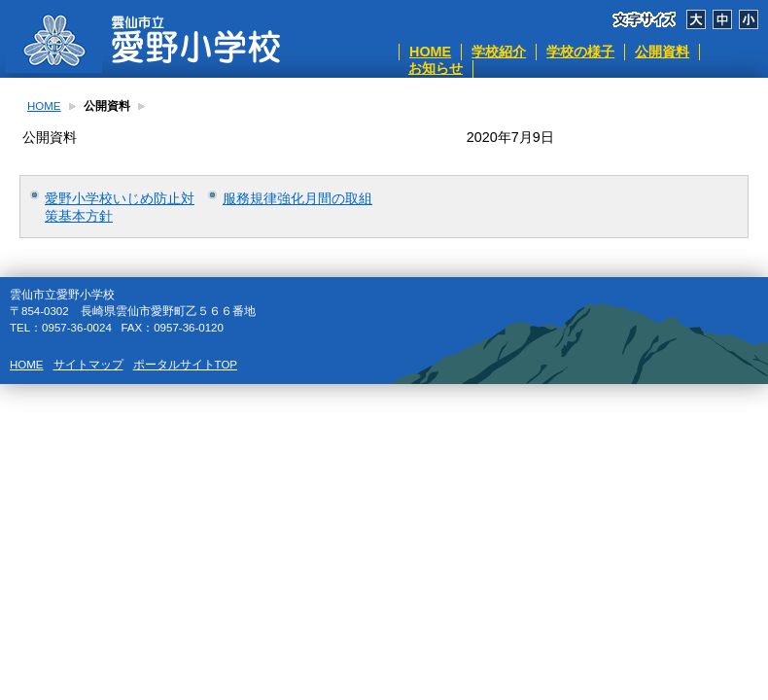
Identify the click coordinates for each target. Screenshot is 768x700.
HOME (430, 52)
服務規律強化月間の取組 (297, 198)
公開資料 (662, 52)
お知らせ (436, 68)
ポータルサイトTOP (185, 365)
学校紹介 (499, 52)
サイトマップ (88, 365)
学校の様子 (580, 52)
